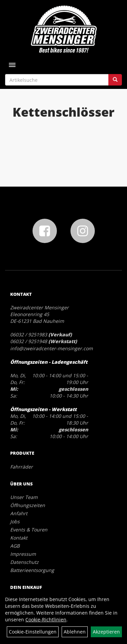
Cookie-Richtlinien (46, 619)
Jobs (15, 521)
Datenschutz (24, 562)
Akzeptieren (106, 632)
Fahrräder (22, 467)
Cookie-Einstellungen (33, 632)
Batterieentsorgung (32, 570)
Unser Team (24, 497)
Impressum (23, 554)
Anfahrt (19, 513)
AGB (15, 546)
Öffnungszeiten (28, 505)
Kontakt (19, 538)
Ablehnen (75, 632)
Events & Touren (29, 530)
